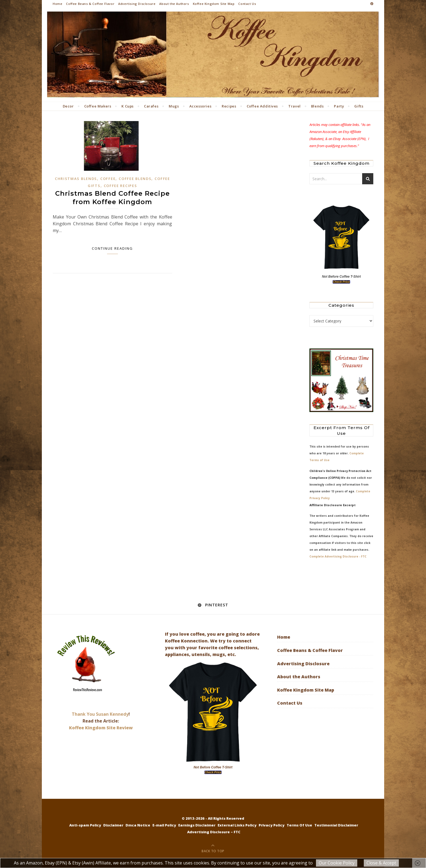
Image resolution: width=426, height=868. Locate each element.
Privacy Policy (272, 825)
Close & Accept (381, 863)
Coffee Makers (98, 106)
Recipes (229, 106)
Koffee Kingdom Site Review (101, 728)
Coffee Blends (135, 179)
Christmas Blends (76, 179)
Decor (68, 106)
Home (57, 4)
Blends (317, 106)
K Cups (128, 106)
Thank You (84, 714)
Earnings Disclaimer (197, 825)
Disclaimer (113, 825)
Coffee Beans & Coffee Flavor (90, 4)
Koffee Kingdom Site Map (214, 4)
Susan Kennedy (112, 714)
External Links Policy (237, 825)
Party (339, 106)
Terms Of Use (299, 825)
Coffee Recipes (120, 186)
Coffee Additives (262, 106)
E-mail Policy (164, 825)
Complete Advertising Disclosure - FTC (338, 556)
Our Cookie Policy (337, 863)
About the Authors (174, 4)
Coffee (108, 179)
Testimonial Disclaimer (336, 825)
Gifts (359, 106)
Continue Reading (112, 248)
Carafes (151, 106)
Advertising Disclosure (137, 4)
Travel (295, 106)
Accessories (201, 106)
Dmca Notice (138, 825)
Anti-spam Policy (85, 825)
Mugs (174, 106)
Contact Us (247, 4)
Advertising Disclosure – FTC (214, 832)
